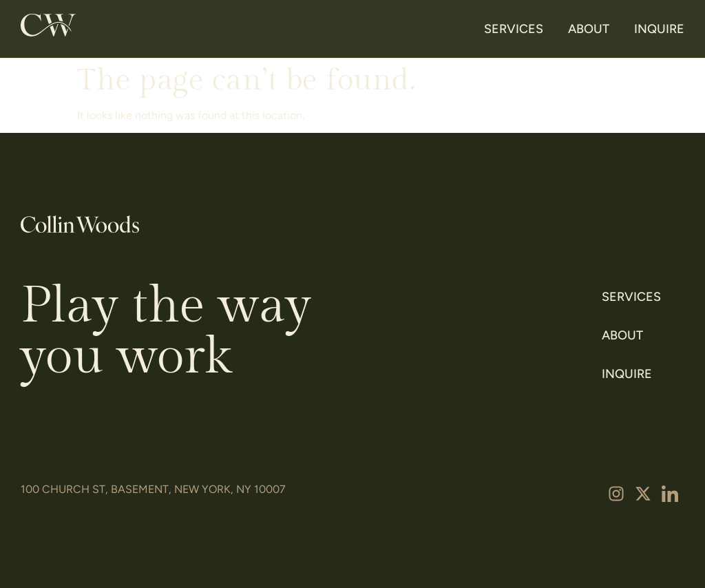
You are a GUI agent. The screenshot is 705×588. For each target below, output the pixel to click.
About (589, 29)
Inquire (659, 29)
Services (514, 29)
